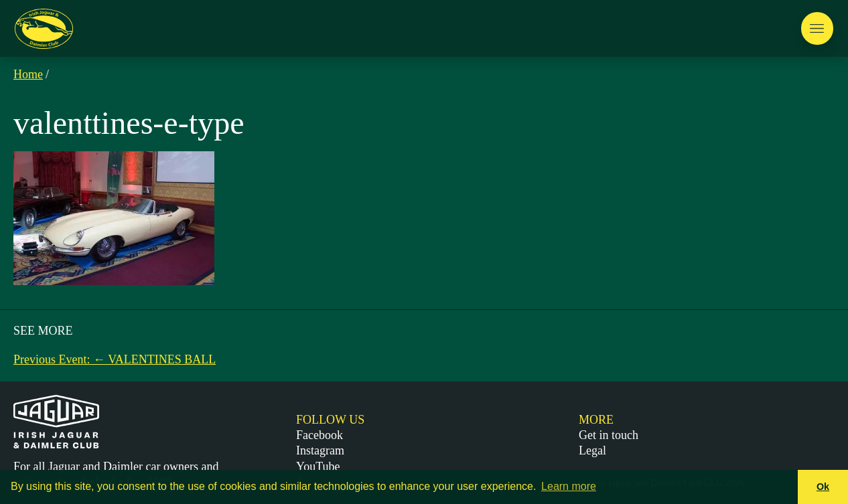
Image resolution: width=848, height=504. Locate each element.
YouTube (318, 467)
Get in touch (609, 435)
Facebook (320, 435)
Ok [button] (823, 487)
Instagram (320, 450)
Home (28, 74)
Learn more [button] (569, 486)
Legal (592, 450)
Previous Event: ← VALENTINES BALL (115, 359)
